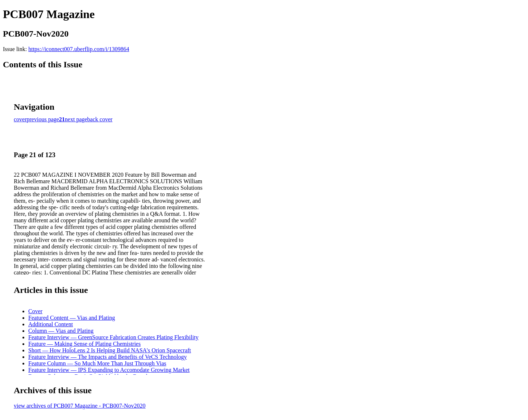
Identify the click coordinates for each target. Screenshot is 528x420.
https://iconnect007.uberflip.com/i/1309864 (79, 49)
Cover (35, 311)
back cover (100, 119)
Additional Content (51, 324)
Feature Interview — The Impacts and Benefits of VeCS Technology (107, 357)
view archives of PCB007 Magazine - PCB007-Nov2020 (80, 406)
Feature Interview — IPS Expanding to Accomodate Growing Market (109, 370)
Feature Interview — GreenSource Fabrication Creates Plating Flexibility (113, 337)
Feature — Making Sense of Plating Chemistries (84, 344)
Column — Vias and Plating (61, 331)
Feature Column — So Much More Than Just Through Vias (97, 363)
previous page (43, 119)
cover (20, 119)
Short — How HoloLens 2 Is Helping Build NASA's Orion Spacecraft (110, 350)
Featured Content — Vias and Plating (72, 318)
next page (76, 119)
